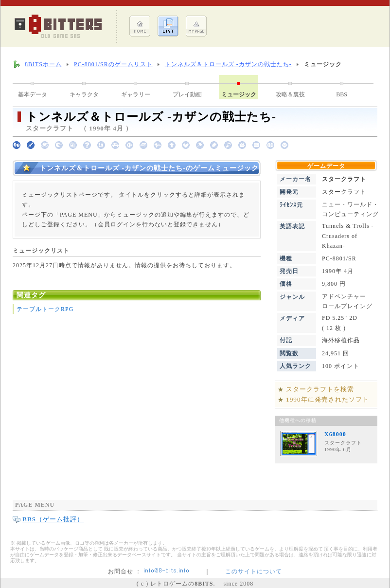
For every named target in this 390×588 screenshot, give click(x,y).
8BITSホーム (43, 64)
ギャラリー (136, 94)
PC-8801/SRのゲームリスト (113, 64)
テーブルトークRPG (45, 309)
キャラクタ (84, 94)
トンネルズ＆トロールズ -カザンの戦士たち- (228, 64)
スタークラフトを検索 (320, 389)
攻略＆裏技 (290, 94)
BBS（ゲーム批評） (53, 519)
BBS (342, 94)
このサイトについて (254, 571)
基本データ (33, 94)
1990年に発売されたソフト (328, 399)
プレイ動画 (187, 94)
